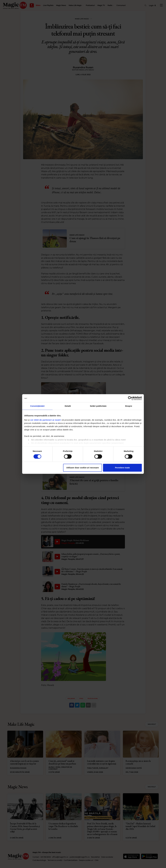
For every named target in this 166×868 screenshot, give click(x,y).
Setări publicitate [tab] (98, 406)
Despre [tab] (129, 406)
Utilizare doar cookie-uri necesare (83, 468)
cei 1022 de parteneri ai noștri (46, 420)
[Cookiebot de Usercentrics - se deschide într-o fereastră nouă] (130, 398)
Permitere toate (122, 468)
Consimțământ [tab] (37, 406)
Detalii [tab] (68, 406)
